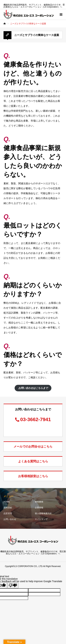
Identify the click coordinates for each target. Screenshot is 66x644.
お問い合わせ (10, 519)
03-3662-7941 (36, 419)
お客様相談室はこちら (33, 476)
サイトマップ (41, 519)
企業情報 (39, 508)
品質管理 (8, 513)
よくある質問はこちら (33, 461)
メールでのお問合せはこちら (33, 447)
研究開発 (39, 502)
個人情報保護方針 (43, 513)
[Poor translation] (13, 585)
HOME (7, 502)
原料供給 (8, 508)
